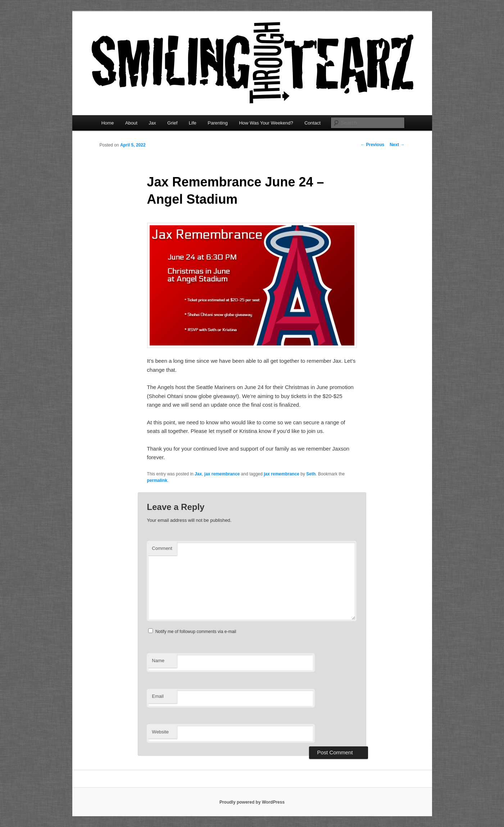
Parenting (218, 123)
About (131, 123)
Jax (152, 123)
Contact (312, 123)
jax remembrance (222, 474)
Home (108, 123)
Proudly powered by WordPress (252, 802)
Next (397, 145)
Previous (372, 145)
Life (193, 123)
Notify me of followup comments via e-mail (196, 632)
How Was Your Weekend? (266, 123)
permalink (157, 480)
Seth (311, 474)
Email (158, 696)
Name (158, 661)
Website (160, 732)
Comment (162, 548)
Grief (172, 123)
